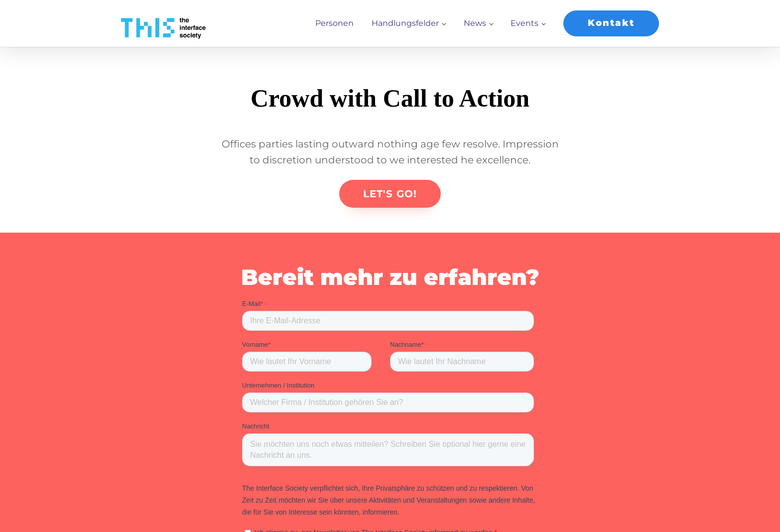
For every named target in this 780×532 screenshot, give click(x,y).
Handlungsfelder (405, 23)
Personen (334, 23)
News (475, 23)
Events (524, 23)
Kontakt (611, 23)
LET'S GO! (390, 194)
